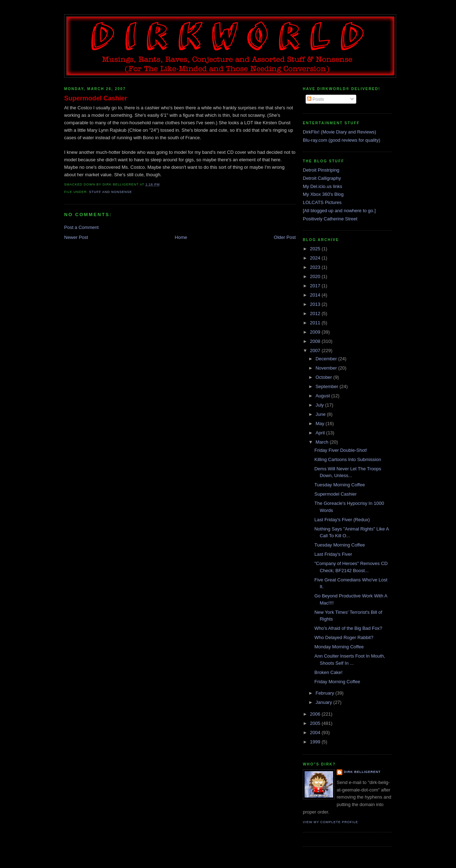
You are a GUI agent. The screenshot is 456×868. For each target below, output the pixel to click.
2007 (316, 351)
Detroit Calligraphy (322, 178)
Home (181, 237)
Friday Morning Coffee (337, 682)
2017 (316, 286)
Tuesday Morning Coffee (340, 485)
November (327, 368)
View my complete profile (330, 822)
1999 (316, 742)
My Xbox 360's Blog (323, 194)
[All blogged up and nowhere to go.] (339, 211)
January (325, 702)
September (328, 386)
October (325, 377)
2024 (316, 258)
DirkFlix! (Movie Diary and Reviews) (340, 132)
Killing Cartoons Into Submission (348, 459)
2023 (316, 267)
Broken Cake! (328, 672)
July (320, 405)
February (326, 693)
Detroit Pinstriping (321, 170)
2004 (316, 733)
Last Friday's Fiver (333, 554)
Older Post (285, 237)
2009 (316, 332)
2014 (316, 295)
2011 (316, 323)
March (323, 442)
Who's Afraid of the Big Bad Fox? (348, 628)
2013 (316, 304)
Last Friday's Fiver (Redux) (342, 520)
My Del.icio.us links (323, 186)
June (321, 414)
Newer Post (76, 237)
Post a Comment (81, 227)
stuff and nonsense (110, 192)
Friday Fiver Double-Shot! (341, 450)
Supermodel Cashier (96, 98)
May (321, 423)
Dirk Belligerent (362, 772)
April (321, 433)
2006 (316, 714)
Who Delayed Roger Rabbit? (344, 637)
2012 (316, 313)
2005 (316, 723)
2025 (316, 249)
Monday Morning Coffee (339, 647)
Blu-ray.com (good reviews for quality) (341, 140)
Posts (316, 99)
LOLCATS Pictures (322, 202)
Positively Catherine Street (330, 219)
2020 (316, 276)
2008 (316, 341)
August (323, 396)
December (327, 359)
